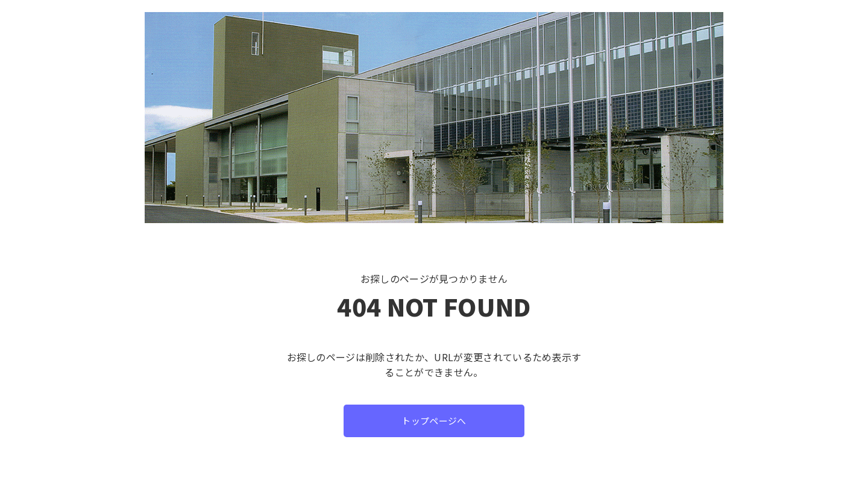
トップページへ (434, 421)
